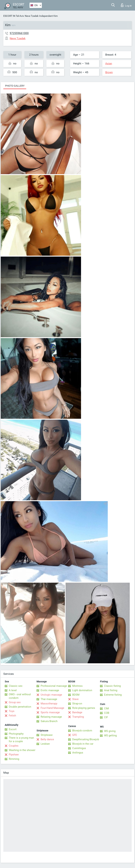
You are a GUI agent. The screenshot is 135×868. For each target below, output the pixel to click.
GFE (75, 735)
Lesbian (45, 744)
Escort (13, 729)
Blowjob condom (82, 731)
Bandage (77, 712)
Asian (109, 64)
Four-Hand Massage (52, 708)
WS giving (110, 731)
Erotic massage (50, 690)
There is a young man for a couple (21, 740)
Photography (16, 734)
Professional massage (54, 686)
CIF (106, 717)
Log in (126, 5)
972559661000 (19, 33)
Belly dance (47, 739)
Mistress (77, 686)
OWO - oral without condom (20, 696)
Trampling (78, 717)
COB (107, 713)
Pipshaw (14, 755)
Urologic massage (51, 695)
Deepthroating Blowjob (86, 739)
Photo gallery (15, 86)
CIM (106, 708)
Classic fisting (112, 686)
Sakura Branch (49, 721)
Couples (14, 746)
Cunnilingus (79, 748)
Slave (75, 699)
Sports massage (50, 712)
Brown (109, 72)
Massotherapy (49, 704)
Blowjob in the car (83, 744)
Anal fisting (111, 690)
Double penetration (20, 707)
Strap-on (77, 704)
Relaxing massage (51, 717)
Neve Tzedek (32, 16)
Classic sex (16, 686)
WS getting (110, 735)
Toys (12, 711)
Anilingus (78, 753)
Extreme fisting (113, 695)
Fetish (12, 716)
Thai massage (49, 699)
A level (13, 690)
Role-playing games (84, 708)
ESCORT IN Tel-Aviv (14, 16)
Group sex (15, 702)
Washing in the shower (22, 750)
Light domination (82, 690)
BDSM (76, 695)
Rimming (14, 759)
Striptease (47, 735)
